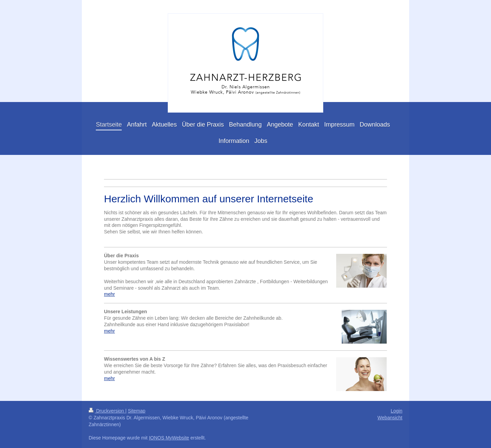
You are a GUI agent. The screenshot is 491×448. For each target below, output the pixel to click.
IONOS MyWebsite (169, 438)
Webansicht (390, 418)
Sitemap (137, 411)
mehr (109, 294)
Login (397, 411)
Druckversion (107, 411)
